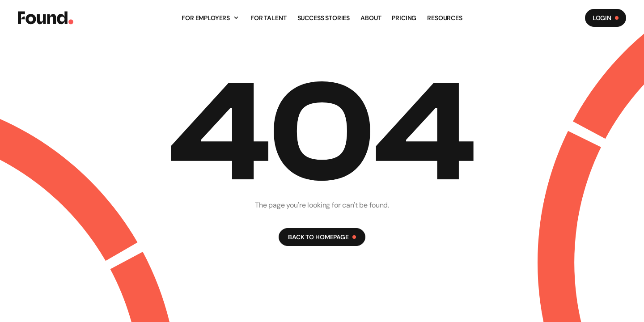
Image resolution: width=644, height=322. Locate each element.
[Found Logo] (46, 18)
